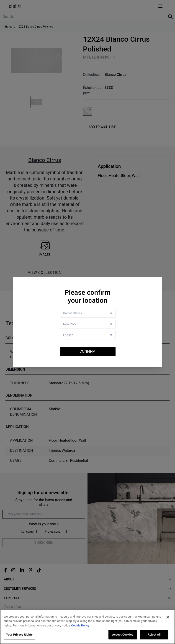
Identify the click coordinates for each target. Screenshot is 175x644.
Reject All (154, 635)
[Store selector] (88, 324)
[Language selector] (88, 335)
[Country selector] (88, 313)
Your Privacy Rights (19, 635)
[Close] (168, 617)
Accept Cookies (123, 635)
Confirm (87, 351)
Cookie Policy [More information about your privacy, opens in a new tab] (80, 625)
